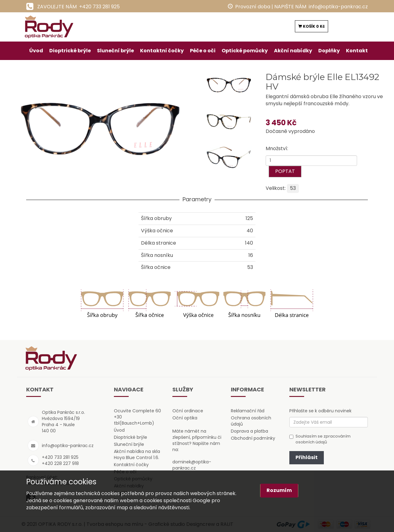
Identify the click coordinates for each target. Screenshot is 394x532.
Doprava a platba (249, 431)
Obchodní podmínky (253, 438)
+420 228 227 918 (60, 463)
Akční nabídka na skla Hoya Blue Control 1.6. (137, 454)
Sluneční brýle (115, 51)
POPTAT (285, 171)
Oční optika (185, 418)
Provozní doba (253, 7)
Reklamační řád (248, 411)
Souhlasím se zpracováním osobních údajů (320, 439)
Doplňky (329, 51)
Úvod (36, 51)
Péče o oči (203, 51)
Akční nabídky (293, 51)
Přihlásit (307, 457)
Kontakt (357, 51)
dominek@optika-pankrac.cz (192, 465)
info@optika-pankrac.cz (338, 7)
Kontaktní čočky (162, 51)
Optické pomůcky (245, 51)
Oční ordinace (188, 411)
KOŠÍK (312, 26)
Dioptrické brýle (70, 51)
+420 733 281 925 (99, 7)
